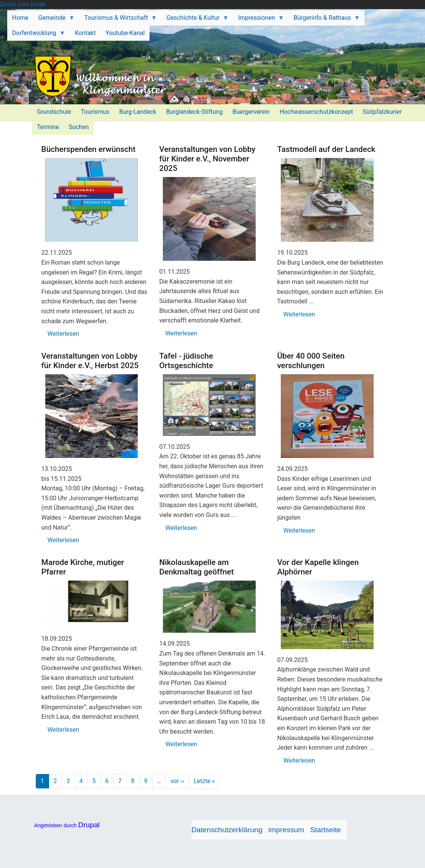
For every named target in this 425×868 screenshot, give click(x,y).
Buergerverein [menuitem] (251, 112)
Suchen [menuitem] (79, 127)
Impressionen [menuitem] (259, 20)
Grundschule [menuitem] (54, 112)
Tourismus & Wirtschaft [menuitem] (118, 20)
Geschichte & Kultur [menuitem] (195, 20)
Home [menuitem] (20, 18)
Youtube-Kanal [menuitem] (125, 33)
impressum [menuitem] (286, 830)
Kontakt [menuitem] (85, 33)
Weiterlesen (63, 334)
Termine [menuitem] (48, 127)
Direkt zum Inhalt (23, 4)
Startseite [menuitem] (326, 830)
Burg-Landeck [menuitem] (138, 112)
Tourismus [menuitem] (95, 112)
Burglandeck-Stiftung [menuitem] (194, 112)
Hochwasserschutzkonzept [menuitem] (316, 112)
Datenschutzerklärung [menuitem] (227, 830)
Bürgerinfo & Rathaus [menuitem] (324, 20)
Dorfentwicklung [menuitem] (36, 35)
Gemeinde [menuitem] (54, 20)
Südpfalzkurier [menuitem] (382, 112)
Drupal (89, 825)
